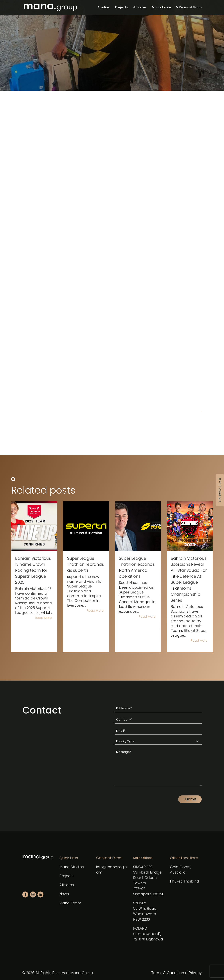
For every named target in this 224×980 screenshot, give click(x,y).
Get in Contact (220, 490)
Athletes (140, 8)
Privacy (195, 973)
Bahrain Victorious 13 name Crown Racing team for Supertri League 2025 (33, 570)
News (64, 894)
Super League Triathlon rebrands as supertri (85, 564)
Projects (121, 8)
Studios (104, 8)
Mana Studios (72, 867)
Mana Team (161, 8)
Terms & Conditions (168, 973)
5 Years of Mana (189, 8)
